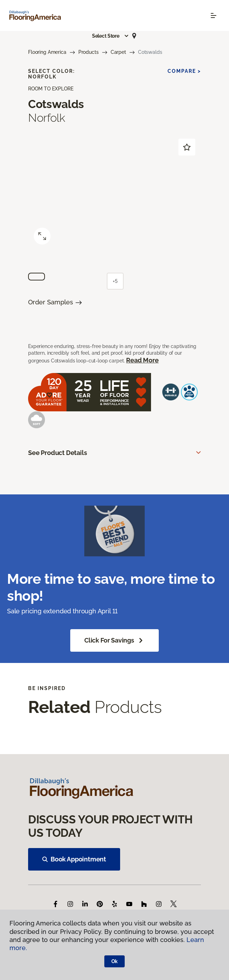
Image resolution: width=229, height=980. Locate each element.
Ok (115, 961)
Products (89, 52)
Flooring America (47, 52)
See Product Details (58, 453)
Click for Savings (115, 640)
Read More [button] (142, 360)
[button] (111, 36)
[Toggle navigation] (214, 15)
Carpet (118, 52)
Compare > (184, 71)
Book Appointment (74, 859)
